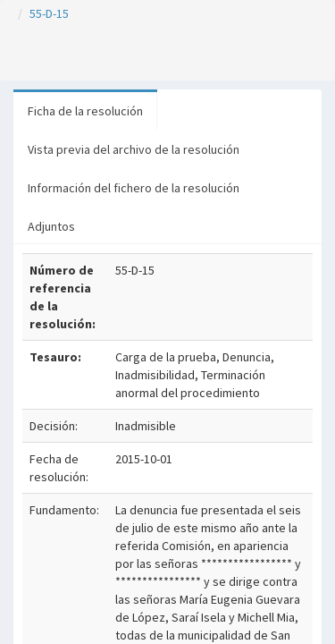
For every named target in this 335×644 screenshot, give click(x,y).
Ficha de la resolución (85, 111)
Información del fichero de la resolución (134, 188)
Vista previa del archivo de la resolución (134, 149)
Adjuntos (51, 226)
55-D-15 (49, 13)
